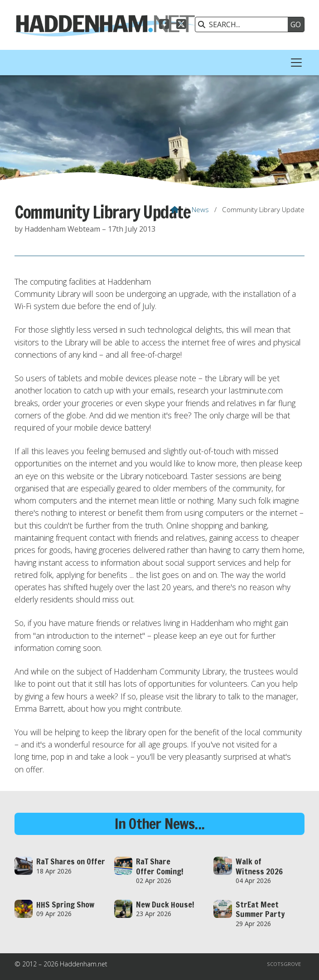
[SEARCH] (244, 24)
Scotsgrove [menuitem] (284, 964)
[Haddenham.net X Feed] (181, 25)
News (200, 209)
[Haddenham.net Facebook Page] (164, 25)
